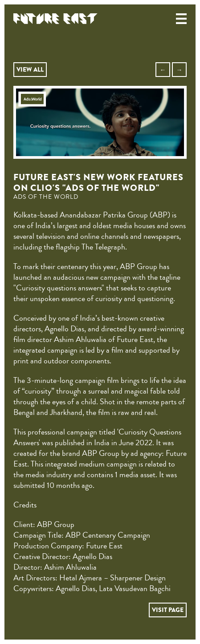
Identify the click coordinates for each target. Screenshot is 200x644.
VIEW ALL (30, 70)
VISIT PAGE (168, 610)
